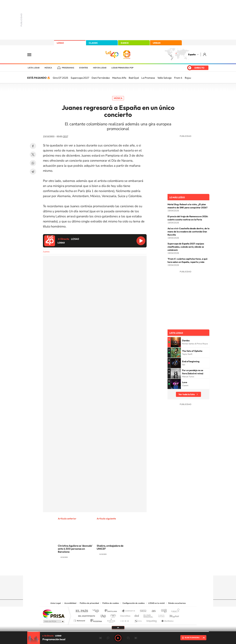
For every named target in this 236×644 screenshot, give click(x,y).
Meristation (167, 620)
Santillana (112, 611)
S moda (138, 620)
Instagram (99, 569)
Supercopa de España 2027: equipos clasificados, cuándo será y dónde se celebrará (186, 247)
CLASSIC (93, 43)
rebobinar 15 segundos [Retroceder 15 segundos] (108, 638)
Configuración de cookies (134, 603)
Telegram (33, 172)
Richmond (80, 620)
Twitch (131, 569)
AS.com (152, 611)
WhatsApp (33, 163)
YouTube (112, 569)
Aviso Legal (56, 603)
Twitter (33, 155)
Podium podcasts (111, 620)
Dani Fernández (101, 78)
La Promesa (148, 78)
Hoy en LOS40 (100, 68)
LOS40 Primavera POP (122, 68)
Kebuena (171, 615)
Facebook (33, 146)
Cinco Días (125, 615)
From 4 (178, 78)
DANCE (125, 43)
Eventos (84, 68)
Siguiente (136, 638)
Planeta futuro (160, 615)
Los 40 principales (97, 611)
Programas (68, 68)
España (192, 54)
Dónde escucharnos (177, 603)
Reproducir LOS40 (141, 241)
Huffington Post (86, 615)
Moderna (95, 620)
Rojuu (188, 78)
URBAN (157, 43)
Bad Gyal (134, 78)
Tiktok (105, 569)
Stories (137, 569)
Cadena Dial (137, 615)
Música (48, 68)
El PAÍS (82, 611)
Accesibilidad (70, 603)
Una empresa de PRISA (54, 614)
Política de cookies (111, 603)
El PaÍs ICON (125, 620)
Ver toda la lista (187, 394)
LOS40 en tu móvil (156, 603)
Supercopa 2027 (80, 78)
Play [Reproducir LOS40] (118, 638)
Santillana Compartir (129, 611)
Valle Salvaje (165, 78)
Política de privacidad (89, 603)
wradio (113, 615)
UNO (103, 615)
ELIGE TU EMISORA (192, 638)
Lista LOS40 (34, 68)
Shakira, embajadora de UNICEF (110, 547)
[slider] (118, 632)
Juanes (46, 252)
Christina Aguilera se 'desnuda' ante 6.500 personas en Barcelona (75, 549)
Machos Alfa (119, 78)
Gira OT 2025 (60, 78)
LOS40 (60, 43)
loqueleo (152, 620)
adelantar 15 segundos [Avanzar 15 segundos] (128, 638)
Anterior (100, 638)
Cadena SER (142, 611)
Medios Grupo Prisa (53, 621)
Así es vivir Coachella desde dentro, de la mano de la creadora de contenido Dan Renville (188, 232)
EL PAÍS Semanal (148, 615)
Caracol (174, 611)
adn (163, 611)
